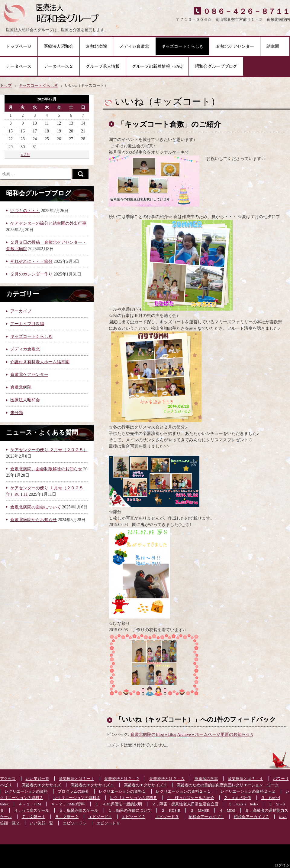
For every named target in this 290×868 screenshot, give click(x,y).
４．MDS (227, 811)
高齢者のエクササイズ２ (145, 785)
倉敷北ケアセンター (235, 46)
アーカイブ (21, 311)
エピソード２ (134, 817)
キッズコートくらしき (182, 46)
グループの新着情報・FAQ (157, 66)
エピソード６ (108, 823)
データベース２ (59, 66)
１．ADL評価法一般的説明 (118, 804)
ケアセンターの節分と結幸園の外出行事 (48, 223)
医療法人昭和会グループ (54, 12)
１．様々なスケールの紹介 (191, 798)
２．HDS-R (171, 811)
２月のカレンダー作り (31, 274)
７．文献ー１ (34, 817)
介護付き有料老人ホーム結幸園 (40, 362)
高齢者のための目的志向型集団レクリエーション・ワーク (228, 785)
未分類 (17, 413)
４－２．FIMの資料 (68, 804)
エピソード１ (100, 817)
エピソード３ (167, 817)
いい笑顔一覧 (37, 779)
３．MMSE (200, 811)
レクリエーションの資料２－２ (248, 791)
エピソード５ (75, 823)
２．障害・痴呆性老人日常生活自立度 (185, 804)
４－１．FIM (30, 804)
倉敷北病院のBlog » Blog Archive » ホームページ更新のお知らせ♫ (192, 734)
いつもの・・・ (25, 211)
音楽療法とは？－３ (167, 779)
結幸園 (275, 46)
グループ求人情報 (103, 66)
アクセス (8, 779)
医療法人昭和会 (59, 46)
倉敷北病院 (96, 46)
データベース (19, 66)
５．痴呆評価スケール (79, 811)
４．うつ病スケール (32, 811)
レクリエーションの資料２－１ (183, 791)
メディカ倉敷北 (134, 46)
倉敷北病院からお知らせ (34, 520)
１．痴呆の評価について (130, 811)
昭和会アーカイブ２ (251, 817)
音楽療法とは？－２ (122, 779)
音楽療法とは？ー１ (77, 779)
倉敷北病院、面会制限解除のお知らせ (46, 469)
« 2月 (25, 155)
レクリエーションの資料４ (77, 798)
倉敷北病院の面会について (36, 507)
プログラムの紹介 (73, 791)
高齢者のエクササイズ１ (92, 785)
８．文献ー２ (67, 817)
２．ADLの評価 (238, 798)
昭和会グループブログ (216, 66)
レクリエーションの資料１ (122, 791)
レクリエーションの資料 (26, 791)
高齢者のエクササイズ (41, 785)
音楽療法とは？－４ (245, 779)
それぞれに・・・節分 (31, 261)
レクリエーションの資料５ (134, 798)
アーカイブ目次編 (27, 324)
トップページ (19, 46)
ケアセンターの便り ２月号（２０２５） (49, 450)
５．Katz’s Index (243, 804)
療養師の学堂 (206, 779)
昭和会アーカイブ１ (206, 817)
